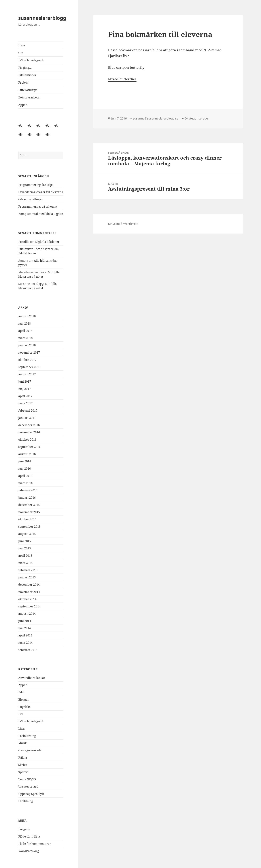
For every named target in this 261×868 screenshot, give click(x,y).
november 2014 (29, 592)
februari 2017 (28, 411)
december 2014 (29, 585)
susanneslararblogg (42, 18)
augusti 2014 (27, 614)
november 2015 (29, 512)
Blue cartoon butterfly (126, 67)
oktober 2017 (27, 360)
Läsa (21, 729)
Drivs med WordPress (123, 224)
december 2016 (29, 425)
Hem (22, 45)
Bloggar (24, 700)
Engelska (24, 707)
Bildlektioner (27, 75)
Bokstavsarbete (29, 97)
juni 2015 (25, 541)
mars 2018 (25, 338)
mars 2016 (25, 483)
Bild (21, 692)
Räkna (23, 758)
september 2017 (29, 367)
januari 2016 (27, 498)
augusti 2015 (27, 534)
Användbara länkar (32, 678)
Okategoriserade (30, 750)
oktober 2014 (27, 599)
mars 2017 (25, 403)
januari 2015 (27, 577)
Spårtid (23, 772)
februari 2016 (28, 490)
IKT (21, 714)
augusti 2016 (27, 454)
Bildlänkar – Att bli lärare (36, 249)
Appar (23, 105)
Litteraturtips (28, 90)
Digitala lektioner (47, 242)
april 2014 (25, 635)
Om (21, 53)
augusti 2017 (27, 374)
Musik (22, 743)
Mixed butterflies (122, 79)
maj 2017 (25, 389)
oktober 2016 (27, 440)
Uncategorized (28, 787)
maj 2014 (25, 628)
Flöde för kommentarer (35, 844)
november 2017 (29, 352)
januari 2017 (27, 418)
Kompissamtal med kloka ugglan (41, 214)
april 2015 (25, 556)
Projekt (23, 83)
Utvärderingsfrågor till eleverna (41, 192)
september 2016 (29, 447)
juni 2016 (25, 461)
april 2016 (25, 476)
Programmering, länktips (36, 185)
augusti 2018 (27, 316)
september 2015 (29, 527)
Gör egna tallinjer (31, 199)
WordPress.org (29, 851)
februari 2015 (28, 570)
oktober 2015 (27, 519)
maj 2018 (25, 323)
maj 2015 (25, 548)
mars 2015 (25, 563)
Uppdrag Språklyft (31, 794)
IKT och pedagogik (31, 60)
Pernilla (24, 242)
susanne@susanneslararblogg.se (156, 118)
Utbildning (26, 801)
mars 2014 (25, 643)
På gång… (25, 68)
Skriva (23, 765)
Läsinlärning (27, 736)
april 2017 (25, 396)
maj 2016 (25, 469)
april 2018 (25, 331)
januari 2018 (27, 345)
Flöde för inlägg (29, 836)
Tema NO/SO (27, 779)
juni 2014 (25, 621)
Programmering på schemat (38, 207)
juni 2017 (25, 382)
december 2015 (29, 505)
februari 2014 (28, 650)
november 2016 (29, 432)
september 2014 (29, 606)
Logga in (24, 829)
